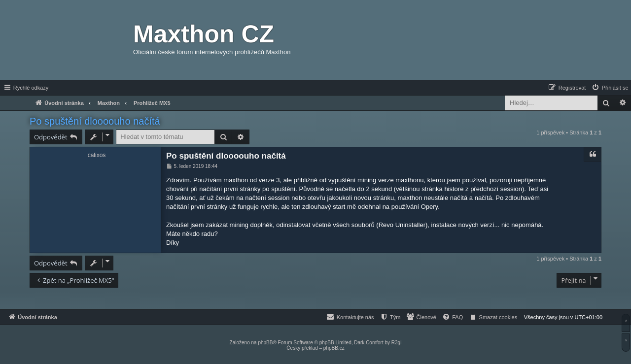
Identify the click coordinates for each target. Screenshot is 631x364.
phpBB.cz (334, 348)
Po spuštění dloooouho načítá (95, 121)
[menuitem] (610, 88)
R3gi (397, 343)
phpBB (265, 343)
